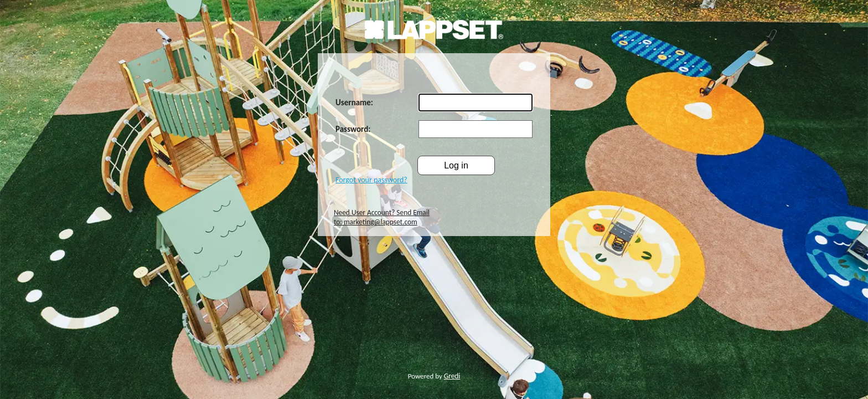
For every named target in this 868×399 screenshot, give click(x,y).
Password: (353, 129)
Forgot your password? (371, 180)
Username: (354, 103)
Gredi (452, 376)
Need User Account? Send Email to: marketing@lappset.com (382, 217)
